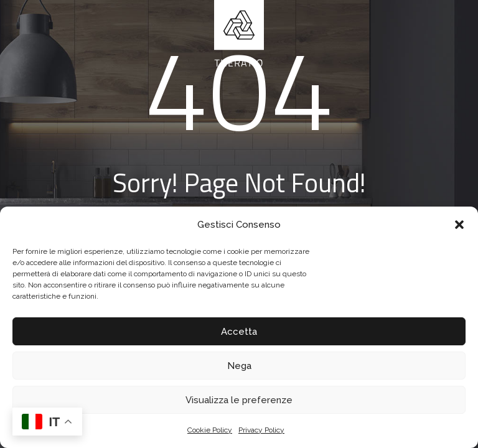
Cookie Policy (210, 430)
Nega (239, 366)
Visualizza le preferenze (239, 400)
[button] (459, 225)
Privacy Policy (261, 430)
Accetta (239, 332)
